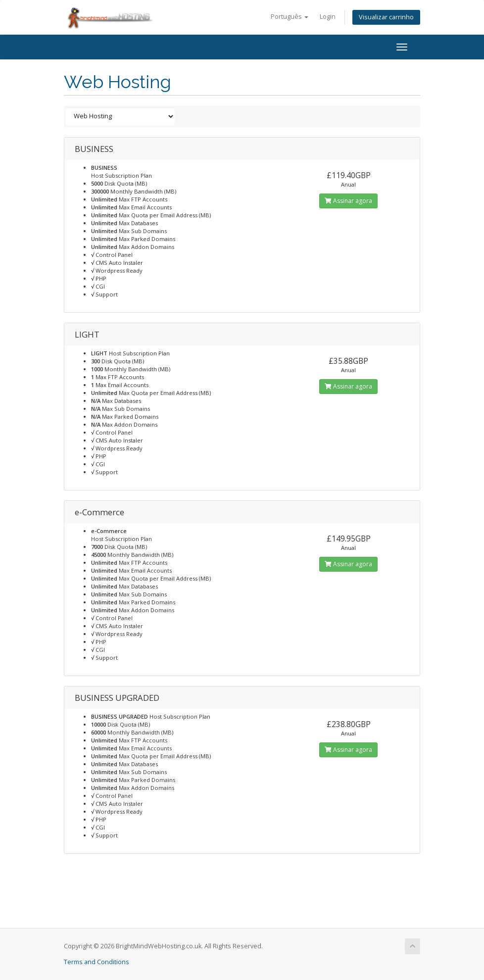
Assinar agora (348, 201)
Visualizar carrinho (386, 17)
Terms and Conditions (97, 962)
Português (290, 17)
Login (328, 17)
